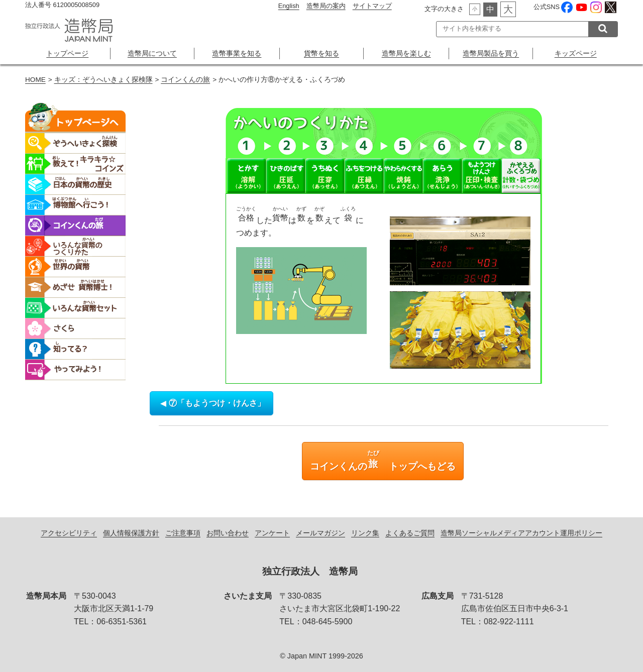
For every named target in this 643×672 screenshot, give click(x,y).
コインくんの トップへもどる (383, 461)
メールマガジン (320, 533)
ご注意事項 (183, 533)
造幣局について (152, 53)
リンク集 (365, 533)
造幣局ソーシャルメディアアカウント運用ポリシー (521, 533)
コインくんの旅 (185, 80)
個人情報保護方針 (131, 533)
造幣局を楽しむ (406, 53)
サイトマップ (372, 6)
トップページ (67, 53)
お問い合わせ (228, 533)
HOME (35, 80)
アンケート (272, 533)
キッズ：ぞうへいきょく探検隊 (103, 80)
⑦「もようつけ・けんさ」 (211, 403)
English (289, 6)
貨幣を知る (321, 53)
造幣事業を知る (237, 53)
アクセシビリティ (69, 533)
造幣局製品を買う (491, 53)
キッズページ (576, 53)
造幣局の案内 (326, 6)
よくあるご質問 (410, 533)
